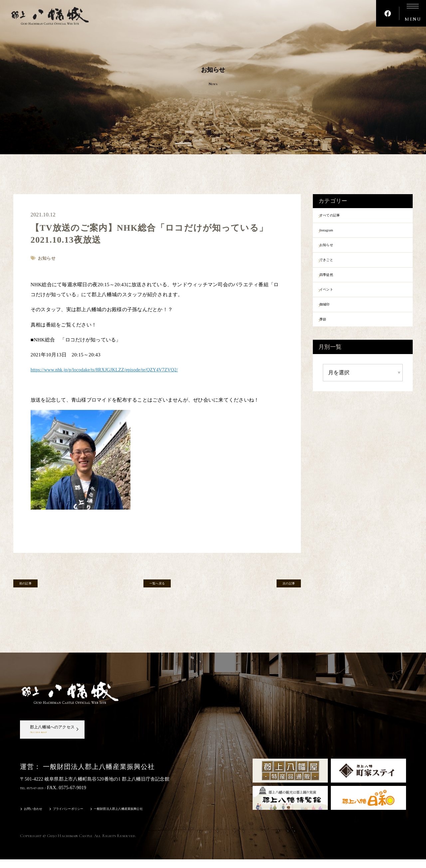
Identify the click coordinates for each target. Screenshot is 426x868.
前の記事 (33, 586)
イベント (335, 303)
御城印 (332, 320)
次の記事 (281, 586)
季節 (330, 338)
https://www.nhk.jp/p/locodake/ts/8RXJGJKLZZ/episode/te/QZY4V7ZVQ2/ (110, 370)
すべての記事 (340, 216)
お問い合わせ (37, 818)
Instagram (335, 234)
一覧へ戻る (157, 586)
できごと (335, 268)
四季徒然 (335, 286)
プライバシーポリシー (83, 818)
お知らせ (335, 251)
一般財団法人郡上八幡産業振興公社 (151, 818)
